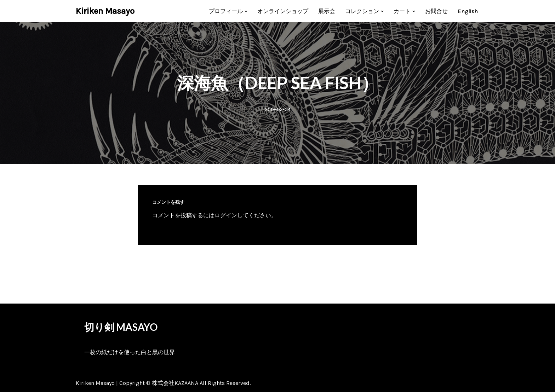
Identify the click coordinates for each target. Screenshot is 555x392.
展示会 (327, 11)
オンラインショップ (283, 11)
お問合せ (436, 11)
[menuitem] (468, 11)
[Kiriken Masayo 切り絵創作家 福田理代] (105, 11)
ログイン (226, 215)
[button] (246, 11)
